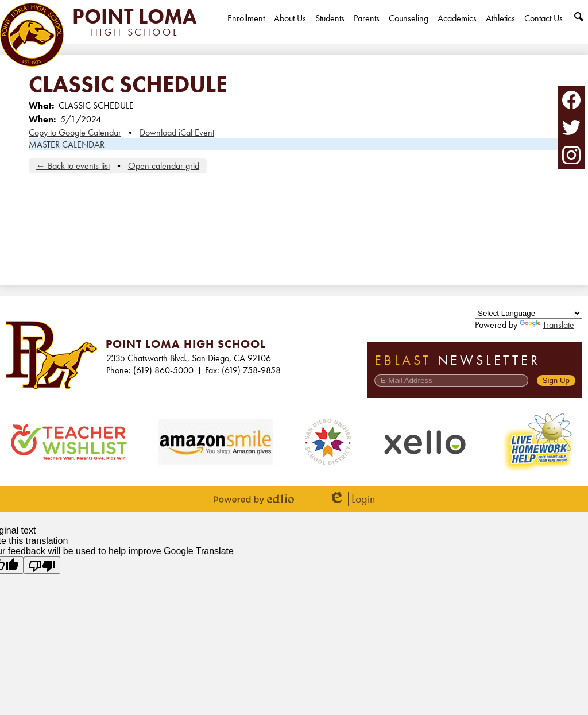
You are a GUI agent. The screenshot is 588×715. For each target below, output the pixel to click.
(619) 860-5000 (163, 370)
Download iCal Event (177, 132)
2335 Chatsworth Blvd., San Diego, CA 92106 (189, 358)
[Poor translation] (42, 565)
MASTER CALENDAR (67, 144)
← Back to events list (73, 166)
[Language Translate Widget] (529, 313)
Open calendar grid (164, 166)
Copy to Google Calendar (75, 132)
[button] (290, 28)
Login (352, 499)
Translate (547, 325)
